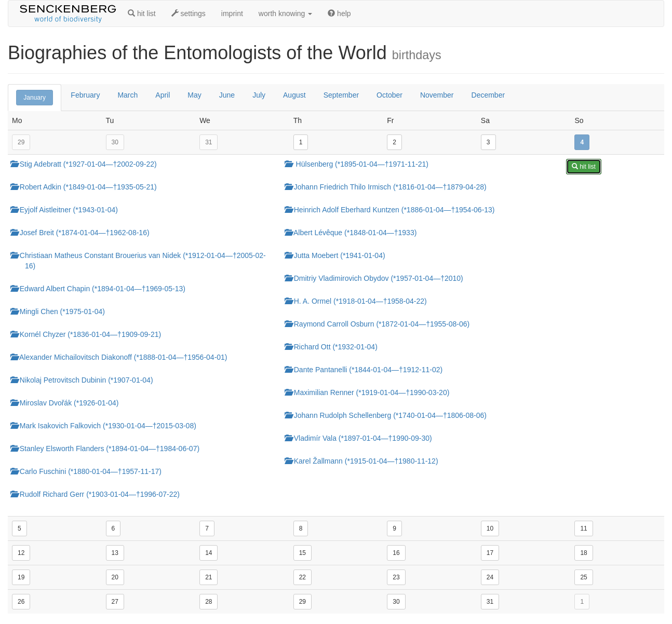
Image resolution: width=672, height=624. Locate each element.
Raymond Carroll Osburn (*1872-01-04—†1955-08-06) (381, 324)
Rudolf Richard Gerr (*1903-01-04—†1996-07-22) (99, 494)
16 (396, 553)
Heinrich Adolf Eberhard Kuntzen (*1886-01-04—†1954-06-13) (393, 210)
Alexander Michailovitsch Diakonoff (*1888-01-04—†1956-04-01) (123, 357)
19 (21, 577)
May (194, 95)
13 (115, 553)
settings (189, 13)
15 (303, 553)
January (35, 98)
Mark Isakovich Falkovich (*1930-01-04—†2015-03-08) (107, 426)
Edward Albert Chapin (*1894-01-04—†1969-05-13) (102, 289)
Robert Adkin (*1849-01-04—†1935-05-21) (87, 187)
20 (115, 577)
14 (209, 553)
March (127, 95)
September (341, 95)
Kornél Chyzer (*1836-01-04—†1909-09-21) (89, 334)
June (227, 95)
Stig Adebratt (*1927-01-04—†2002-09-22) (87, 164)
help (339, 13)
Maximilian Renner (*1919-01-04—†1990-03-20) (371, 392)
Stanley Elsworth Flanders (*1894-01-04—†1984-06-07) (109, 449)
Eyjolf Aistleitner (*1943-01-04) (68, 210)
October (389, 95)
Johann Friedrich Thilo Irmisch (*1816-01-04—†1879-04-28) (389, 187)
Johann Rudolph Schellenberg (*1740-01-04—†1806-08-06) (389, 415)
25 (583, 577)
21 (209, 577)
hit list (142, 13)
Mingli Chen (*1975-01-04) (61, 311)
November (437, 95)
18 (583, 553)
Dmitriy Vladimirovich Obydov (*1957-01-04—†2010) (378, 278)
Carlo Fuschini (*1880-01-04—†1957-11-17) (90, 471)
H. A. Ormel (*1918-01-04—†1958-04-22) (359, 301)
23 (396, 577)
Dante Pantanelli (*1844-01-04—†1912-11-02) (367, 370)
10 (490, 528)
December (488, 95)
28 (209, 602)
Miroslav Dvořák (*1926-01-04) (68, 403)
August (294, 95)
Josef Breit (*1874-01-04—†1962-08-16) (84, 233)
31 (209, 142)
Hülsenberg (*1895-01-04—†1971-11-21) (360, 164)
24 (490, 577)
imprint (232, 13)
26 (21, 602)
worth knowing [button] (285, 13)
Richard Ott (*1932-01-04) (335, 347)
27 (115, 602)
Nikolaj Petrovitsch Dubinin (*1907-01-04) (85, 380)
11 (583, 528)
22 (303, 577)
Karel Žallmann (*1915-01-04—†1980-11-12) (365, 461)
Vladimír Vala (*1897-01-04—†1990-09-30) (362, 438)
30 (115, 142)
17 (490, 553)
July (259, 95)
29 (21, 142)
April (163, 95)
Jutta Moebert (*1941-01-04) (339, 255)
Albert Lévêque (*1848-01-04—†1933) (354, 233)
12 (21, 553)
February (85, 95)
